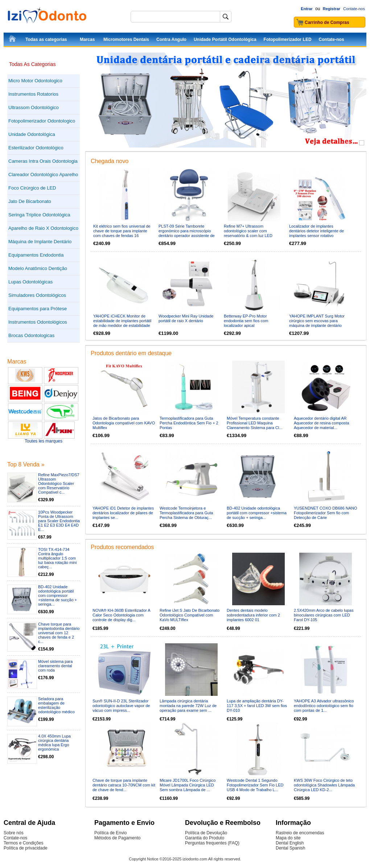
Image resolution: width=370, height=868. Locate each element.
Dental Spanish (290, 848)
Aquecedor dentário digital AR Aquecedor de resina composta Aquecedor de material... (321, 423)
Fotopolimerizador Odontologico (42, 121)
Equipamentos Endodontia (36, 255)
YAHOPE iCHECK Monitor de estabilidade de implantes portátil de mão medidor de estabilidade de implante (122, 323)
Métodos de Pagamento (117, 838)
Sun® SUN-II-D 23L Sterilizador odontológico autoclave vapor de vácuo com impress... (121, 706)
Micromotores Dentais (126, 40)
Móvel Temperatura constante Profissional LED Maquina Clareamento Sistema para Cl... (254, 423)
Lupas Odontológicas (30, 282)
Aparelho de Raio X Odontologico (43, 228)
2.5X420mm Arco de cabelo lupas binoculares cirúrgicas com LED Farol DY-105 (324, 615)
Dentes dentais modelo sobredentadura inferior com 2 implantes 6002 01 (253, 615)
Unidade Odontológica (32, 134)
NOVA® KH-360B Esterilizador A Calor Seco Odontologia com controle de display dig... (121, 615)
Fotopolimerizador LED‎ (288, 40)
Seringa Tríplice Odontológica (39, 215)
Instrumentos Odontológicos (38, 322)
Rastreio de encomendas (300, 833)
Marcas (87, 40)
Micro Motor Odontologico (35, 81)
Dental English (290, 843)
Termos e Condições (23, 843)
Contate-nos (354, 9)
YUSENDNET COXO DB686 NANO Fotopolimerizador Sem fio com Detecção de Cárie (326, 513)
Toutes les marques (44, 441)
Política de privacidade (26, 848)
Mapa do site (288, 838)
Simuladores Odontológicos (37, 295)
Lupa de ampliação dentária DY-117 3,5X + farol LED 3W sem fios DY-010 (257, 706)
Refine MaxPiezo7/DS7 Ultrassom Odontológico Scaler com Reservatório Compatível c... (59, 483)
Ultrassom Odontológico (34, 107)
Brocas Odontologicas (31, 335)
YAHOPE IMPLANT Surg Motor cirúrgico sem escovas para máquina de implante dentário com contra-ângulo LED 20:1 (317, 323)
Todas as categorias (46, 40)
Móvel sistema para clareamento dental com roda (55, 666)
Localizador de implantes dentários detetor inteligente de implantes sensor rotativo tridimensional (316, 233)
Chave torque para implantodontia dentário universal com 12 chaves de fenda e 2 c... (59, 633)
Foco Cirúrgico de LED (32, 188)
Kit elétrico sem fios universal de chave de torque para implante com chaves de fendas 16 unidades (122, 233)
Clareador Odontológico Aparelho (43, 175)
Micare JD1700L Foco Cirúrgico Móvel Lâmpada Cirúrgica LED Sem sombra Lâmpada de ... (188, 785)
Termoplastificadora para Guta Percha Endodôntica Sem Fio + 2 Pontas (189, 423)
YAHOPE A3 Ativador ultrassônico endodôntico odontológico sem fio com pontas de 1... (324, 706)
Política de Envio (110, 833)
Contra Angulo (171, 40)
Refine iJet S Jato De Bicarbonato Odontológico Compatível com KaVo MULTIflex (190, 615)
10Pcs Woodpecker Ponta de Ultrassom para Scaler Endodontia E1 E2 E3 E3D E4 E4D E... (59, 521)
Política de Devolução (206, 833)
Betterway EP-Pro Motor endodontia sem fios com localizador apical (246, 321)
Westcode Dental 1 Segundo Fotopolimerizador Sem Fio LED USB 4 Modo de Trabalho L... (255, 785)
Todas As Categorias (32, 64)
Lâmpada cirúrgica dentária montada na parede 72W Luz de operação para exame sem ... (188, 706)
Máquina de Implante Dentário (40, 242)
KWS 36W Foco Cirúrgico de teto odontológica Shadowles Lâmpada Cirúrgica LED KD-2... (324, 785)
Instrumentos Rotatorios (33, 94)
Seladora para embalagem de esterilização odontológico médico (56, 705)
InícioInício (13, 40)
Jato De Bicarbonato (30, 201)
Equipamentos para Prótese (38, 309)
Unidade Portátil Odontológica (225, 40)
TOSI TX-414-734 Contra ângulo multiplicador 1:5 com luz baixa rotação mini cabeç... (57, 558)
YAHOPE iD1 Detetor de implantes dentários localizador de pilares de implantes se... (123, 513)
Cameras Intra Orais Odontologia (43, 161)
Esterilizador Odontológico (36, 148)
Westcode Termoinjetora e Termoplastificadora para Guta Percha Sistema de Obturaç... (186, 513)
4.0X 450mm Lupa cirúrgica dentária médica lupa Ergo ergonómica (54, 743)
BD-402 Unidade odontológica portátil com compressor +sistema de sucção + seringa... (57, 595)
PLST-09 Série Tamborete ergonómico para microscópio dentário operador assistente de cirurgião (187, 233)
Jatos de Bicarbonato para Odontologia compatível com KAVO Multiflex (124, 423)
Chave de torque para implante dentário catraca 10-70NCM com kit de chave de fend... (124, 785)
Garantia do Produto (205, 838)
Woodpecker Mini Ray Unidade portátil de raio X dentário (186, 318)
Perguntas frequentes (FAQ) (212, 843)
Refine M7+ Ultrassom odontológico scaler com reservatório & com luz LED (248, 231)
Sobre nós (14, 833)
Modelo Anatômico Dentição (38, 268)
